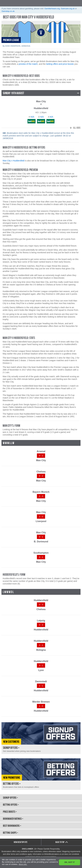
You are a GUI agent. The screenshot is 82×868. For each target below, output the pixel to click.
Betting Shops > (11, 833)
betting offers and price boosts (60, 64)
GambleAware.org (52, 9)
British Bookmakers (18, 3)
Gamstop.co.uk (8, 11)
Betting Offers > (11, 805)
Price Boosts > (10, 812)
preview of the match (28, 64)
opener (79, 3)
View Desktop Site (20, 842)
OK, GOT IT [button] (70, 862)
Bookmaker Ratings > (13, 819)
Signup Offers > (10, 798)
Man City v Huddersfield (14, 161)
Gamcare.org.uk (68, 9)
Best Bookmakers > (12, 826)
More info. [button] (23, 864)
